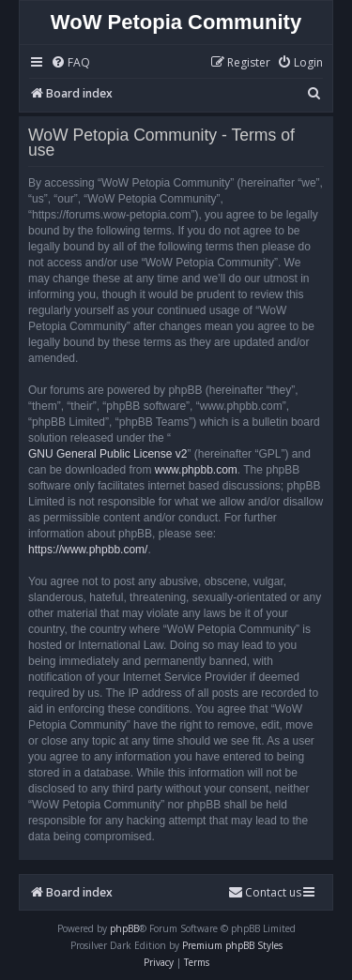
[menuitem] (70, 63)
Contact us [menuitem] (265, 892)
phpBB (124, 928)
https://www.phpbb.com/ (88, 550)
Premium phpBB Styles (232, 945)
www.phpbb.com (196, 470)
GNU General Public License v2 (107, 454)
